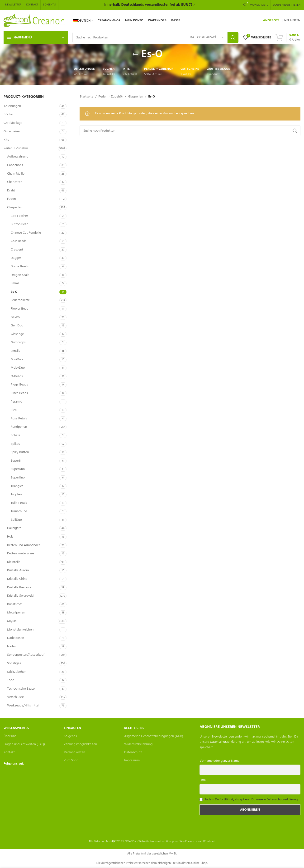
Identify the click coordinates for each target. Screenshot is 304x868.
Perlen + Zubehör (16, 148)
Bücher (9, 114)
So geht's (70, 736)
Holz (10, 537)
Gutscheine (12, 132)
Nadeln (12, 647)
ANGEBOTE (271, 21)
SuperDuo (18, 469)
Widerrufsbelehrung (138, 744)
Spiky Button (20, 452)
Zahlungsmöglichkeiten (80, 744)
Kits (6, 140)
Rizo (14, 410)
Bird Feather (19, 216)
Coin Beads (19, 241)
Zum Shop (71, 760)
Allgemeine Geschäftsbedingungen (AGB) (154, 736)
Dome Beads (20, 267)
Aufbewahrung (18, 157)
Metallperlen (16, 613)
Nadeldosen (16, 638)
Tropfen (16, 494)
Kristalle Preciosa (19, 587)
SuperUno (18, 478)
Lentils (15, 351)
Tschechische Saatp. (21, 689)
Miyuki (12, 621)
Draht (11, 191)
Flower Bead (19, 309)
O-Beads (17, 376)
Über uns (10, 736)
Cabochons (15, 165)
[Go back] (135, 55)
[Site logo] (34, 21)
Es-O (14, 292)
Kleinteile (14, 562)
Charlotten (15, 182)
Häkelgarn (14, 528)
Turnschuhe (19, 511)
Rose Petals (19, 419)
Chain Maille (16, 174)
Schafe (15, 435)
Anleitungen (12, 106)
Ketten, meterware (21, 554)
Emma (15, 283)
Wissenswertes (16, 728)
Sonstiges (14, 663)
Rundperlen (19, 427)
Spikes (15, 444)
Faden (12, 199)
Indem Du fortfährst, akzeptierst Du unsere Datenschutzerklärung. (252, 800)
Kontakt (9, 752)
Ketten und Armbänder (24, 545)
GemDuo (17, 326)
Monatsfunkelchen (20, 630)
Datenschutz (133, 752)
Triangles (17, 486)
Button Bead (20, 224)
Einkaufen (72, 728)
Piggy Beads (19, 385)
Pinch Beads (19, 393)
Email (203, 780)
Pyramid (17, 402)
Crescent (17, 250)
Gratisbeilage (13, 123)
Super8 (16, 461)
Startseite (86, 97)
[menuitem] (83, 21)
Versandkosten (74, 752)
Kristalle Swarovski (20, 596)
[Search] (155, 37)
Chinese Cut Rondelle (26, 233)
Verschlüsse (15, 697)
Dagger (16, 258)
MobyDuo (18, 368)
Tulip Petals (19, 503)
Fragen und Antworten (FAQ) (24, 744)
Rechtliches (134, 728)
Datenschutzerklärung (226, 742)
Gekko (15, 317)
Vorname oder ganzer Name (219, 761)
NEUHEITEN (292, 21)
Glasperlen (15, 207)
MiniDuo (17, 360)
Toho (11, 680)
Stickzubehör (16, 672)
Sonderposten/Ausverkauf (26, 655)
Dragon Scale (20, 275)
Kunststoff (14, 604)
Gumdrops (18, 342)
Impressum (132, 760)
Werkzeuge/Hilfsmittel (23, 706)
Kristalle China (17, 579)
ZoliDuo (16, 520)
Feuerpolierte (20, 300)
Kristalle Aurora (18, 570)
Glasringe (17, 334)
